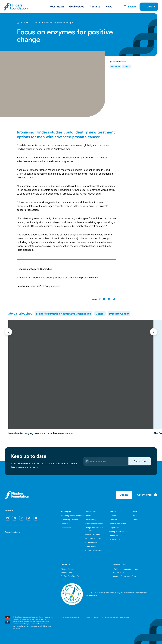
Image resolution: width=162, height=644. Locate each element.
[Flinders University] (8, 550)
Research (65, 524)
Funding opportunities (118, 532)
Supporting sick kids (69, 520)
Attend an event (91, 546)
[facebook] (15, 518)
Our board (113, 520)
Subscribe (140, 461)
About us (113, 511)
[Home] (18, 23)
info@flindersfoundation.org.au (125, 569)
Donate (149, 7)
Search (136, 520)
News (109, 7)
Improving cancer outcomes (72, 516)
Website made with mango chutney (117, 617)
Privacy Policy (115, 540)
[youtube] (36, 518)
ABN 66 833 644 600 (92, 617)
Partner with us (91, 543)
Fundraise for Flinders (94, 524)
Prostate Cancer (119, 314)
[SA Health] (8, 540)
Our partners (114, 528)
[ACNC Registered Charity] (72, 604)
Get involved (90, 511)
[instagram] (22, 518)
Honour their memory (94, 534)
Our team (113, 516)
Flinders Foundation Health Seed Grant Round (64, 314)
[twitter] (29, 518)
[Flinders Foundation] (16, 7)
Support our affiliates (94, 550)
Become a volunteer (93, 538)
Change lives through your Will (94, 529)
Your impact (66, 511)
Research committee (117, 524)
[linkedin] (7, 518)
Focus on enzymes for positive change (54, 23)
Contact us (113, 536)
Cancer (100, 314)
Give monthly (90, 520)
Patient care (66, 528)
